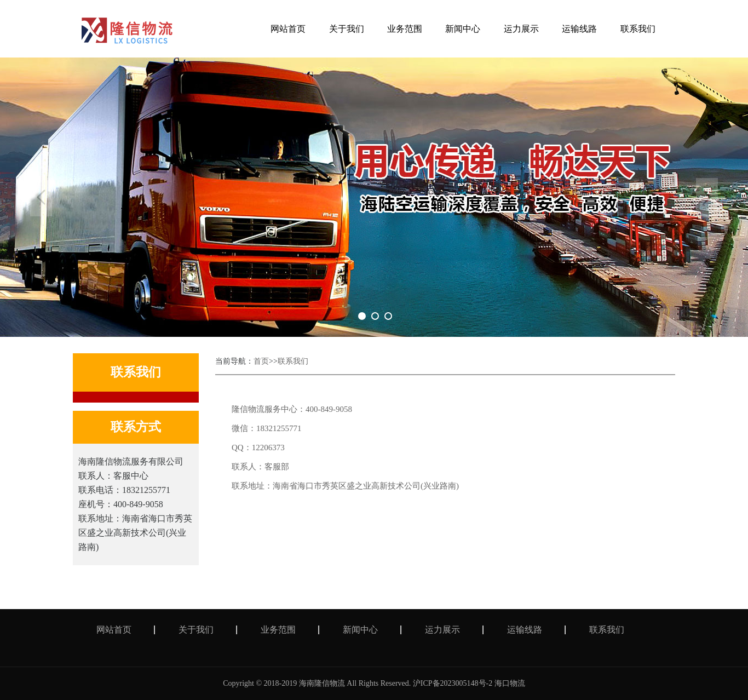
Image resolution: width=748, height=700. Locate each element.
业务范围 (278, 630)
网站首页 (114, 630)
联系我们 (293, 361)
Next (707, 197)
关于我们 (196, 630)
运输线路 (525, 630)
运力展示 (442, 630)
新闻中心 (360, 630)
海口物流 (510, 683)
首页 (261, 361)
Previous (41, 197)
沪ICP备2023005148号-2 (453, 683)
